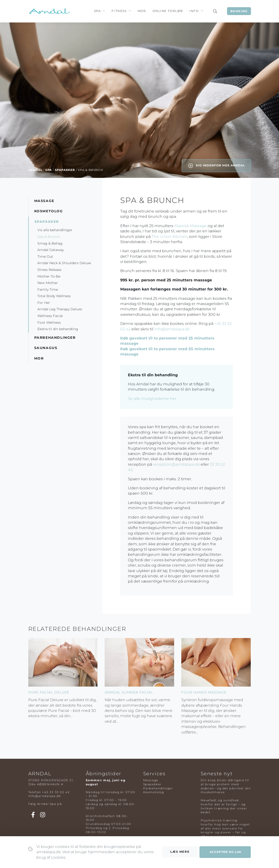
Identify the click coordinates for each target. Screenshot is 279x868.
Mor (142, 11)
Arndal (35, 170)
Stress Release (49, 270)
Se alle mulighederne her (152, 399)
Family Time (48, 289)
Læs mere (180, 857)
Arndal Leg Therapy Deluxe (60, 309)
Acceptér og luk (225, 858)
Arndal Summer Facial (129, 692)
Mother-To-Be (49, 276)
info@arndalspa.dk (172, 329)
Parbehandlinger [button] (55, 338)
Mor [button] (39, 358)
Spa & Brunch (49, 237)
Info (194, 11)
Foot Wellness (49, 322)
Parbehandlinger (158, 788)
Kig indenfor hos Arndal (216, 166)
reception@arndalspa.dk (176, 464)
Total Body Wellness (54, 296)
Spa (97, 11)
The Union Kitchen (169, 237)
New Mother (48, 283)
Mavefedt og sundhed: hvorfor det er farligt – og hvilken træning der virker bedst (224, 806)
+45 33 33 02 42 (56, 792)
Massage (151, 780)
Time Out (45, 257)
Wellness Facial (50, 316)
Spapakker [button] (47, 222)
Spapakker (65, 170)
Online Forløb (168, 11)
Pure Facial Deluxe (49, 692)
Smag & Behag (50, 243)
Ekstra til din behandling (58, 329)
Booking (239, 11)
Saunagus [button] (46, 348)
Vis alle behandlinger (55, 230)
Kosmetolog (154, 792)
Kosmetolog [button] (49, 211)
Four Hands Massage (204, 692)
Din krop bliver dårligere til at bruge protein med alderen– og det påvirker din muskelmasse (226, 786)
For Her (44, 303)
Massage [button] (44, 201)
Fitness (119, 11)
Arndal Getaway (51, 250)
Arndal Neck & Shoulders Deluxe (64, 263)
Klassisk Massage (191, 226)
